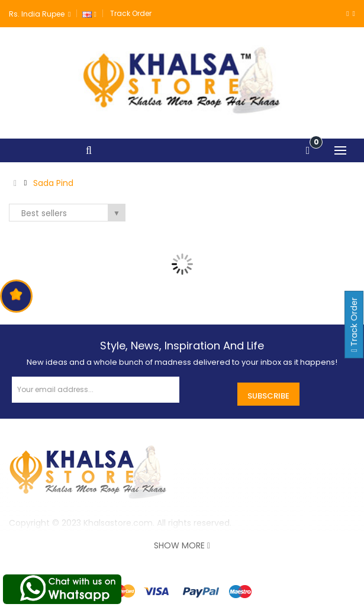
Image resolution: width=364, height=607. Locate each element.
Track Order (131, 13)
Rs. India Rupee (40, 14)
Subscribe (268, 396)
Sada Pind (53, 183)
